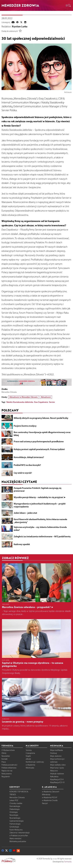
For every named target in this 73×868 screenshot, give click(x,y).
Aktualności (46, 397)
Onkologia (14, 812)
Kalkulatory (54, 777)
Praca (4, 762)
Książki (28, 756)
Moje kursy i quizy (57, 768)
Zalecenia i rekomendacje (20, 833)
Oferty (4, 753)
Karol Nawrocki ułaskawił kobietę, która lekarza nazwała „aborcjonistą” (40, 521)
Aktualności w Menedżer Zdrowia (23, 397)
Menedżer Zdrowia (17, 797)
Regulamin (6, 777)
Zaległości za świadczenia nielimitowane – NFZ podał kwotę (42, 536)
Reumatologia (15, 818)
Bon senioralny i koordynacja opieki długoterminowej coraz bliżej (42, 434)
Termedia (68, 862)
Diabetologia (15, 809)
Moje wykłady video (58, 765)
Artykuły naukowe (57, 774)
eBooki (28, 759)
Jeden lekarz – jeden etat (25, 513)
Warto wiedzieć (15, 838)
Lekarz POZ (14, 800)
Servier (52, 402)
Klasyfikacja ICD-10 (57, 782)
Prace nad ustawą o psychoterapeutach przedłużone (39, 441)
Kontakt (4, 759)
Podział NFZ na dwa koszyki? (27, 465)
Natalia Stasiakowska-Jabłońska (20, 402)
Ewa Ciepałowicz (41, 402)
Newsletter (6, 756)
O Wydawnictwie (8, 750)
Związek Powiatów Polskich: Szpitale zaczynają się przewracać (38, 489)
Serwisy (29, 750)
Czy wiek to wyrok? (23, 473)
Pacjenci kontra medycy (25, 426)
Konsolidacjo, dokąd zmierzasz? (29, 457)
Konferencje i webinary (35, 762)
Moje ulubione (56, 756)
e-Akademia (30, 765)
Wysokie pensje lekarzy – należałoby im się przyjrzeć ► (40, 497)
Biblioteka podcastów (18, 841)
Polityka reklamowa (9, 768)
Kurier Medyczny (16, 830)
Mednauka (30, 768)
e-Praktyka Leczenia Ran (19, 836)
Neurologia (14, 815)
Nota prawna (7, 774)
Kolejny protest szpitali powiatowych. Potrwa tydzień (39, 449)
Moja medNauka (56, 750)
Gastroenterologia (16, 821)
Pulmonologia (15, 824)
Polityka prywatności (9, 765)
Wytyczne (54, 771)
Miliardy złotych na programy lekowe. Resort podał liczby (41, 418)
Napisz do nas (7, 771)
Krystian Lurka (20, 27)
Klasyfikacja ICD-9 (57, 779)
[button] (68, 6)
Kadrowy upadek (22, 544)
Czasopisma (30, 753)
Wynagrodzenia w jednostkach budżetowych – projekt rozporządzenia (40, 505)
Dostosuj (53, 753)
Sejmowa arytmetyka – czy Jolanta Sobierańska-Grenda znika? (40, 529)
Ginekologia (14, 827)
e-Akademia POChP (50, 797)
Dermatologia (15, 806)
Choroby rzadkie (16, 803)
